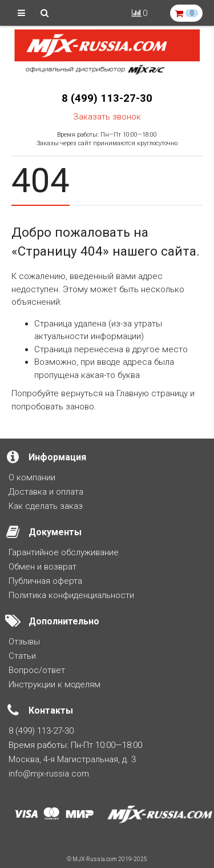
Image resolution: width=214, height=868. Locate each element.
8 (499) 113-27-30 (107, 98)
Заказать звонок (107, 117)
